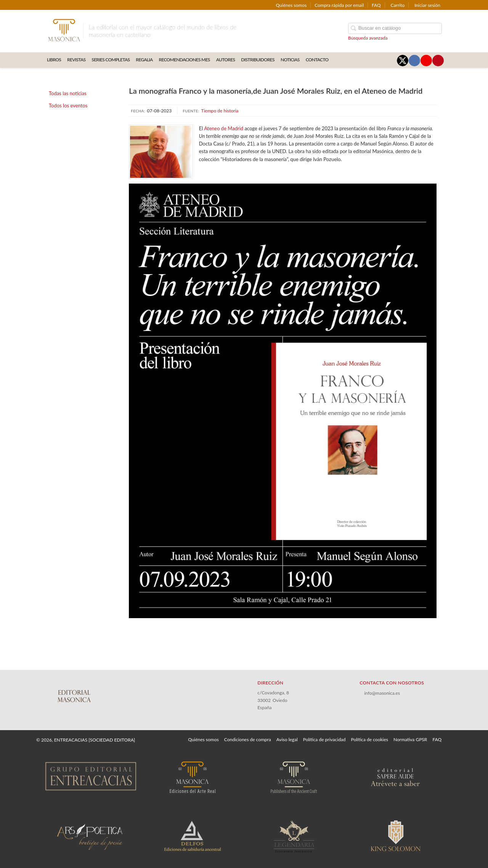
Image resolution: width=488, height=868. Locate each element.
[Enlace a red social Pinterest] (438, 61)
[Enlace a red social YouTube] (426, 61)
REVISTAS (76, 60)
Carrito (398, 5)
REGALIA (144, 60)
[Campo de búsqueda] (395, 28)
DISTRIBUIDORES (258, 60)
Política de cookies (370, 739)
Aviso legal (287, 739)
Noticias (290, 60)
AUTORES (226, 60)
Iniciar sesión (427, 5)
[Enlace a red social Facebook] (414, 61)
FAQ (376, 5)
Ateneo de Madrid (224, 128)
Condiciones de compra (248, 739)
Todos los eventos (68, 106)
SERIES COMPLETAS (111, 60)
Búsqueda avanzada (368, 38)
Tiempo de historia (220, 111)
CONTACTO (317, 60)
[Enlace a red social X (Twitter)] (403, 61)
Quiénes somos (291, 5)
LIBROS (54, 60)
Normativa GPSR (410, 739)
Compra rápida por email (339, 5)
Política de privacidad (324, 739)
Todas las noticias (68, 93)
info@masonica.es (382, 693)
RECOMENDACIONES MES (185, 60)
